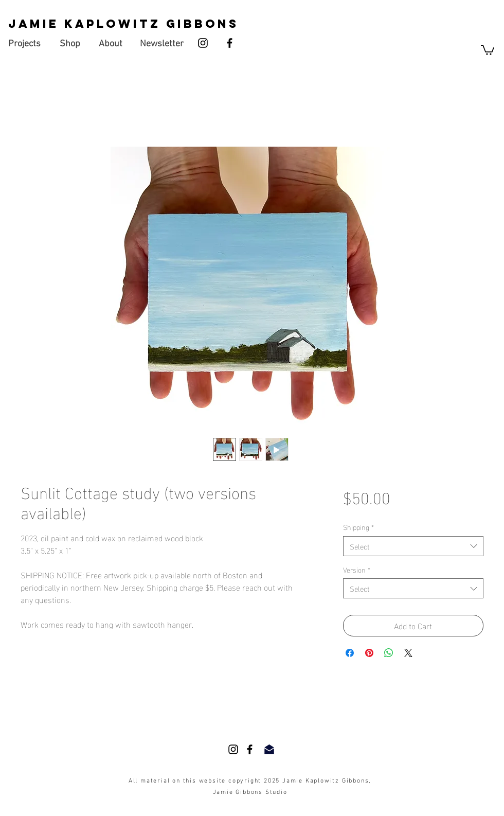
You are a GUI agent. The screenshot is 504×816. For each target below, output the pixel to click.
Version (357, 570)
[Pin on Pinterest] (369, 653)
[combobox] (413, 546)
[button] (488, 49)
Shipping (358, 527)
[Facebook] (230, 43)
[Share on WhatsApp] (389, 653)
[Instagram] (203, 43)
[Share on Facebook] (350, 653)
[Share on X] (408, 653)
